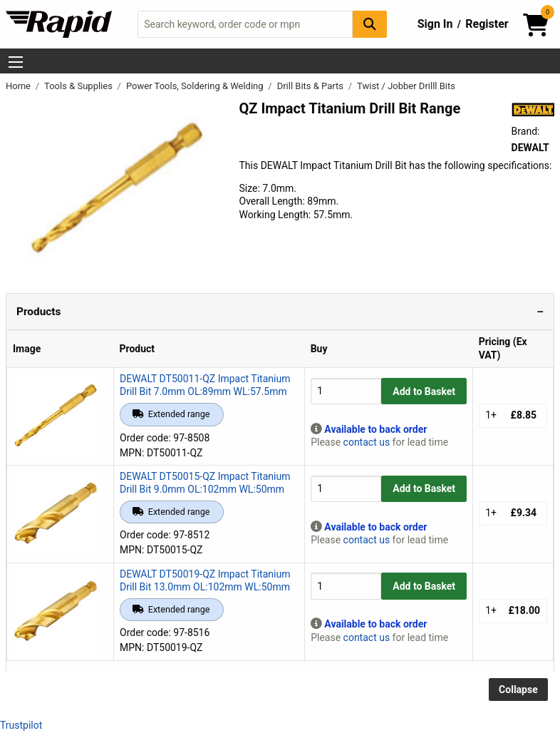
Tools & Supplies (79, 86)
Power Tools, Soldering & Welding (196, 86)
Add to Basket (424, 391)
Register (487, 24)
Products (38, 312)
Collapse (518, 690)
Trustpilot (21, 725)
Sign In (435, 24)
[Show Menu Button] (16, 62)
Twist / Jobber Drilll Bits (406, 86)
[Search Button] (370, 24)
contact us (367, 442)
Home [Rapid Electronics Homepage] (19, 86)
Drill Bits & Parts (312, 86)
